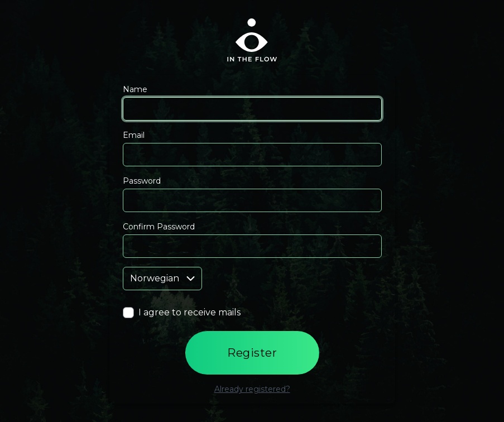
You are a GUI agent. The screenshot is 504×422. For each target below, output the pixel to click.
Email (134, 135)
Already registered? (252, 389)
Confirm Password (159, 227)
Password (142, 181)
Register (252, 353)
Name (135, 89)
